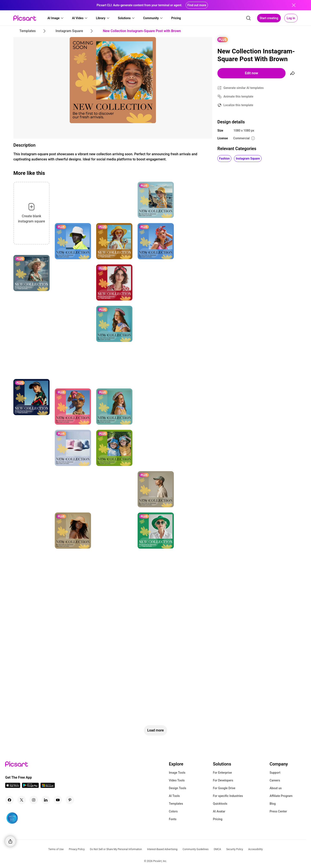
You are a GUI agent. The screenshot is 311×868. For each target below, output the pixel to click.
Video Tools (177, 780)
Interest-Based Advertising (162, 849)
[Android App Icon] (30, 787)
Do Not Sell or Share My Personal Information (116, 849)
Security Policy (235, 849)
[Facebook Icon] (9, 800)
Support (275, 773)
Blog (273, 804)
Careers (275, 780)
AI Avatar (219, 811)
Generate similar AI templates (244, 88)
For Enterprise (222, 773)
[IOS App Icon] (13, 787)
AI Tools (174, 796)
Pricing (218, 819)
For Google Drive (224, 788)
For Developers (223, 780)
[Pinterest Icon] (70, 800)
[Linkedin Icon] (46, 800)
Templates (176, 804)
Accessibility (255, 849)
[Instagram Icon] (34, 800)
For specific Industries (228, 796)
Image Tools (177, 773)
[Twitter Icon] (22, 800)
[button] (56, 18)
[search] (248, 18)
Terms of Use (56, 849)
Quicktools (220, 804)
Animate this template (238, 96)
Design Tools (178, 788)
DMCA (217, 849)
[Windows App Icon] (48, 787)
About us (276, 788)
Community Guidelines (196, 849)
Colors (173, 811)
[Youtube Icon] (58, 800)
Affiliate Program (281, 796)
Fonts (173, 819)
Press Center (278, 811)
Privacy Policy (77, 849)
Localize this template (238, 105)
